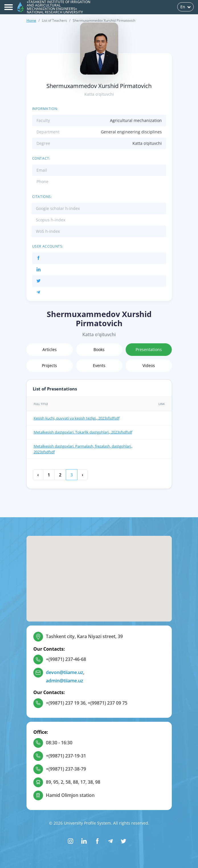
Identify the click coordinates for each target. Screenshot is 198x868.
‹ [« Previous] (38, 475)
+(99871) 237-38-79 (66, 769)
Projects (49, 365)
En (185, 7)
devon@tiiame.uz (65, 672)
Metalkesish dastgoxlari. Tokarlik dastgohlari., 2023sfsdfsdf (83, 432)
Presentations (149, 349)
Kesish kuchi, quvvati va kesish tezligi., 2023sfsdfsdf (76, 418)
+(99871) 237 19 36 (66, 703)
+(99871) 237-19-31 (66, 756)
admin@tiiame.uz (65, 681)
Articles (50, 349)
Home (31, 20)
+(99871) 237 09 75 (108, 703)
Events (99, 365)
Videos (149, 365)
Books (99, 349)
